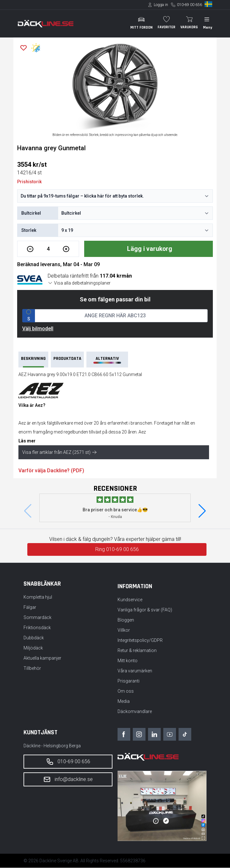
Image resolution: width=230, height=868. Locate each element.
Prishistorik (29, 182)
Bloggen (126, 620)
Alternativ (107, 360)
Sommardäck (37, 618)
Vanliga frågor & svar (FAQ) (145, 610)
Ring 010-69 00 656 (117, 550)
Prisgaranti (129, 681)
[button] (202, 511)
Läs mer (27, 441)
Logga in (161, 5)
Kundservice (130, 600)
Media (124, 702)
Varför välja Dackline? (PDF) (51, 471)
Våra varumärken (135, 671)
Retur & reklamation (137, 651)
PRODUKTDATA (67, 359)
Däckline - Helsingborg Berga (52, 746)
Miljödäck (33, 648)
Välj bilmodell (38, 329)
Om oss (126, 691)
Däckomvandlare (135, 712)
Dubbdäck (34, 638)
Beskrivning (33, 362)
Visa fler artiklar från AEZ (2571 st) (60, 453)
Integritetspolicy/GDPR (140, 641)
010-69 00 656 (189, 5)
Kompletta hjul (38, 597)
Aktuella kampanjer (42, 658)
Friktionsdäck (37, 628)
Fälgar (30, 608)
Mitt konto (128, 661)
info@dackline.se (68, 780)
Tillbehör (32, 669)
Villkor (124, 630)
